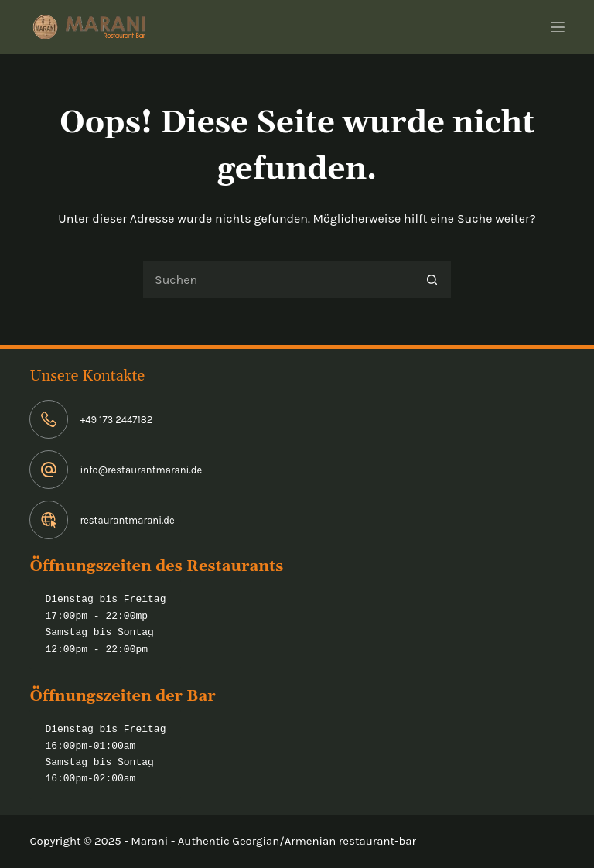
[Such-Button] (432, 279)
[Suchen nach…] (278, 279)
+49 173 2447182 (116, 420)
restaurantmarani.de (127, 520)
